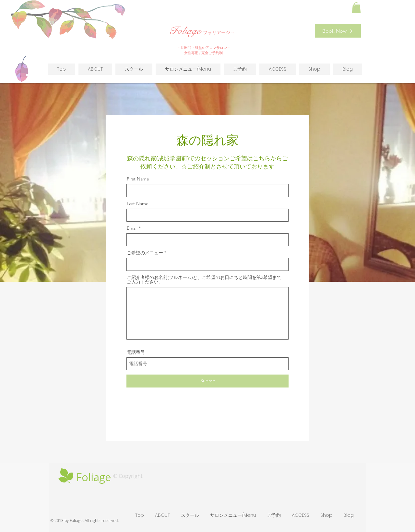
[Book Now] (338, 31)
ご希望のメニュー (145, 253)
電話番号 (136, 352)
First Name (138, 179)
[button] (356, 8)
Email (132, 228)
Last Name (138, 203)
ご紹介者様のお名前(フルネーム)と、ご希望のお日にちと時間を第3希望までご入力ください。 (204, 280)
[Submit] (207, 381)
